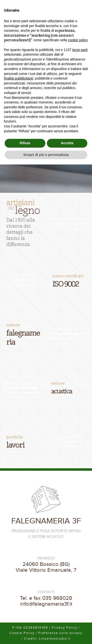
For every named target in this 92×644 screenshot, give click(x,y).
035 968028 (57, 598)
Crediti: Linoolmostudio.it (47, 639)
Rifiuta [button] (25, 143)
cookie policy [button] (78, 40)
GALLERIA (69, 442)
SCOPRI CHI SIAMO (69, 223)
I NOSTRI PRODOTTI (69, 334)
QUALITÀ (23, 281)
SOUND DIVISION (23, 388)
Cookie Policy (22, 633)
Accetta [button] (67, 143)
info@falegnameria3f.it (46, 604)
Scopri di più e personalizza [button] (46, 155)
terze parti (80, 50)
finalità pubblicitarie (19, 78)
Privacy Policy (65, 628)
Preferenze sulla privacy (60, 633)
